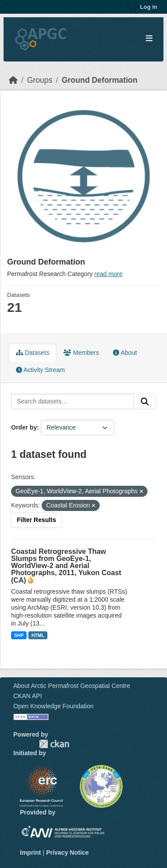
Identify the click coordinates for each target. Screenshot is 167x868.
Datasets (33, 353)
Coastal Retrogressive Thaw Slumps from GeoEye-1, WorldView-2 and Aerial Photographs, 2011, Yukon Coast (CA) (66, 566)
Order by (24, 427)
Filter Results (37, 520)
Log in (149, 7)
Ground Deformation (99, 80)
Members (81, 353)
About (125, 353)
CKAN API (28, 696)
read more (109, 274)
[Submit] (145, 402)
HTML (38, 635)
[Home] (13, 80)
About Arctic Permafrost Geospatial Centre (72, 686)
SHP (19, 635)
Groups (40, 80)
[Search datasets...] (72, 402)
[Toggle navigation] (149, 39)
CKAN (54, 744)
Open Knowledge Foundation (53, 706)
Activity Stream (40, 370)
